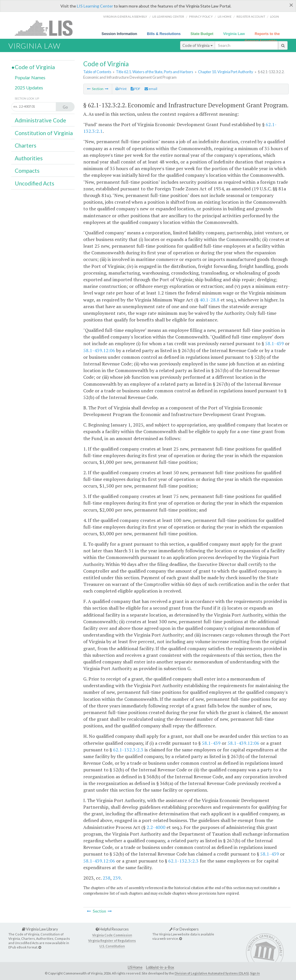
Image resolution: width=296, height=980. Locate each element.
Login (274, 16)
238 (107, 878)
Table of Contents (97, 72)
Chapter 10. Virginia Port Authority (226, 72)
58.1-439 (274, 343)
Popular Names (30, 77)
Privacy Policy (201, 16)
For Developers (184, 929)
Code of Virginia (198, 45)
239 (117, 878)
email (151, 89)
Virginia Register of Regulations (112, 941)
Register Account (251, 16)
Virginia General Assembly (125, 16)
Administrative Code (40, 120)
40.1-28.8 (209, 300)
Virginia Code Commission (112, 935)
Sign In (255, 973)
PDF (136, 89)
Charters (26, 145)
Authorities (29, 158)
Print (121, 89)
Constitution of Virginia (44, 133)
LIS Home (135, 967)
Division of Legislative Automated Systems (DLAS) (212, 973)
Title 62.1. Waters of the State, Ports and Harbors (155, 72)
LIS (47, 28)
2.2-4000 (156, 827)
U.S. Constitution (112, 946)
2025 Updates (29, 88)
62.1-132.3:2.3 (128, 750)
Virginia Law (234, 34)
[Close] (291, 5)
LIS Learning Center (95, 6)
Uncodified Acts (35, 183)
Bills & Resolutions (164, 34)
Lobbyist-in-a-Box (160, 967)
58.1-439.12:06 (99, 350)
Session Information (119, 34)
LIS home (225, 16)
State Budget (202, 34)
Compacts (27, 171)
